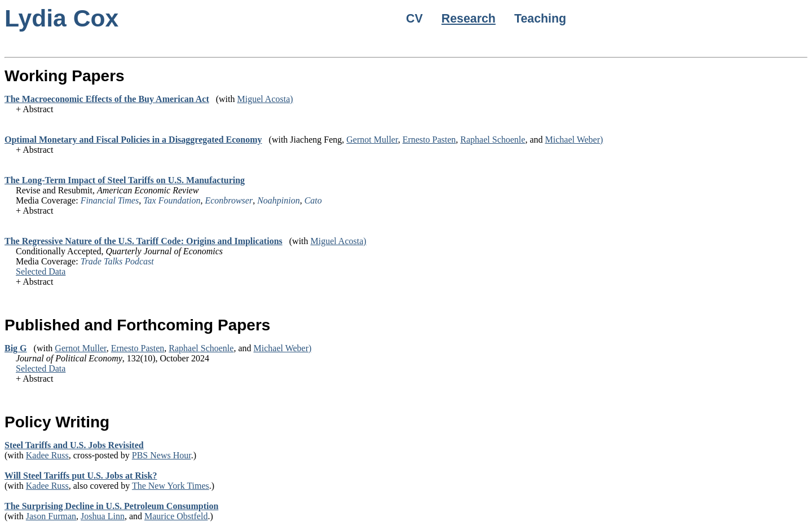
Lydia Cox (61, 18)
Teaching (540, 19)
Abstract (38, 109)
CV (414, 19)
